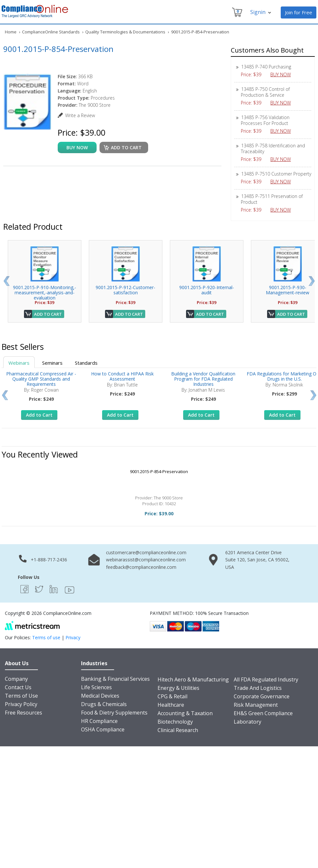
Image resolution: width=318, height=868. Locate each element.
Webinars (19, 363)
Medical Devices (100, 696)
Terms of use (46, 637)
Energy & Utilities (178, 688)
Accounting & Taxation (185, 713)
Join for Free (299, 12)
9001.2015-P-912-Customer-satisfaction (125, 290)
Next (312, 281)
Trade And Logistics (258, 688)
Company (16, 679)
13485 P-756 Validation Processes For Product (265, 120)
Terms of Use (21, 696)
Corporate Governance (262, 696)
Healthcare (171, 705)
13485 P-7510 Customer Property (276, 174)
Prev (6, 281)
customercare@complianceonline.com (146, 552)
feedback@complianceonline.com (141, 567)
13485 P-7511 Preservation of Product (272, 199)
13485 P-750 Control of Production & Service (265, 92)
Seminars (52, 363)
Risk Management (256, 705)
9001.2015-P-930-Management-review (288, 290)
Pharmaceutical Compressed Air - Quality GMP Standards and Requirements (41, 379)
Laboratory (247, 722)
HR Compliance (99, 721)
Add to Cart (48, 314)
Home (11, 32)
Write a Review (80, 115)
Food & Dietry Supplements (114, 713)
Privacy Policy (21, 704)
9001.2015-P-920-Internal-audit (207, 290)
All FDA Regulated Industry (266, 679)
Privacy (73, 637)
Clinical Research (178, 730)
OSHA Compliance (103, 729)
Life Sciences (96, 687)
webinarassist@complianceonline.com (146, 560)
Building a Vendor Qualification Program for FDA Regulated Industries (203, 379)
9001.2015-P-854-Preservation (159, 471)
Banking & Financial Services (115, 679)
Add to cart (126, 147)
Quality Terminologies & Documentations (125, 32)
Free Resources (24, 713)
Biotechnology (175, 722)
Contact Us (18, 687)
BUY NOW (283, 74)
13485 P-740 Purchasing (266, 67)
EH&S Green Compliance (263, 713)
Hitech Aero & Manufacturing (193, 679)
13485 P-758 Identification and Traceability (273, 148)
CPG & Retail (172, 696)
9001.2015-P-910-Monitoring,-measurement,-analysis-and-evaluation (45, 293)
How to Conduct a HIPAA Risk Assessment (122, 376)
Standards (86, 363)
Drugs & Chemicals (104, 704)
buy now (77, 147)
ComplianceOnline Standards (51, 32)
